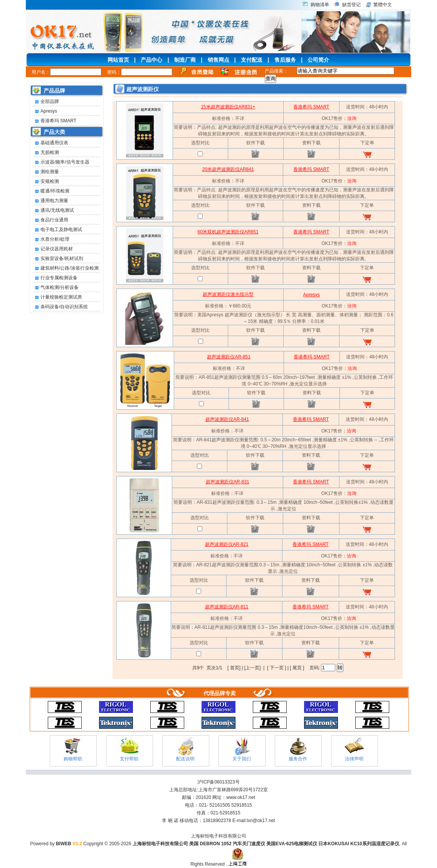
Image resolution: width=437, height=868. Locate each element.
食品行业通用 (50, 220)
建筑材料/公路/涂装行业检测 (66, 268)
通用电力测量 (50, 201)
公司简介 (318, 60)
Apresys (45, 111)
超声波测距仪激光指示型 (228, 294)
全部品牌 (46, 102)
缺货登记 (351, 5)
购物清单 (320, 5)
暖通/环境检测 (51, 191)
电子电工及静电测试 (57, 230)
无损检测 (46, 153)
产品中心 (151, 60)
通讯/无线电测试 (53, 210)
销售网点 (218, 60)
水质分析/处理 (51, 239)
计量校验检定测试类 (57, 297)
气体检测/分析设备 (56, 288)
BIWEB (69, 844)
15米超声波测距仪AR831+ (228, 107)
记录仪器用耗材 (53, 249)
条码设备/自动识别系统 (60, 307)
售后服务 (285, 60)
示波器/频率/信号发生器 (61, 162)
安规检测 (46, 182)
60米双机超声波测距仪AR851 (228, 232)
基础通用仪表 (50, 143)
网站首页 (118, 60)
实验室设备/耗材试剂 (58, 259)
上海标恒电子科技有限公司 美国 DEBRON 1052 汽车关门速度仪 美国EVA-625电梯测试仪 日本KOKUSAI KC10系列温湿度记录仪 (266, 844)
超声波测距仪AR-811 (227, 607)
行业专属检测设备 (55, 278)
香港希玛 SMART (55, 121)
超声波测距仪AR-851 (229, 357)
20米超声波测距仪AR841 (228, 169)
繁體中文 (383, 5)
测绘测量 (46, 172)
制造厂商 (185, 60)
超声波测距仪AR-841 (227, 419)
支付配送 (252, 60)
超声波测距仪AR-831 (228, 482)
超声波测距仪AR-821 (227, 544)
